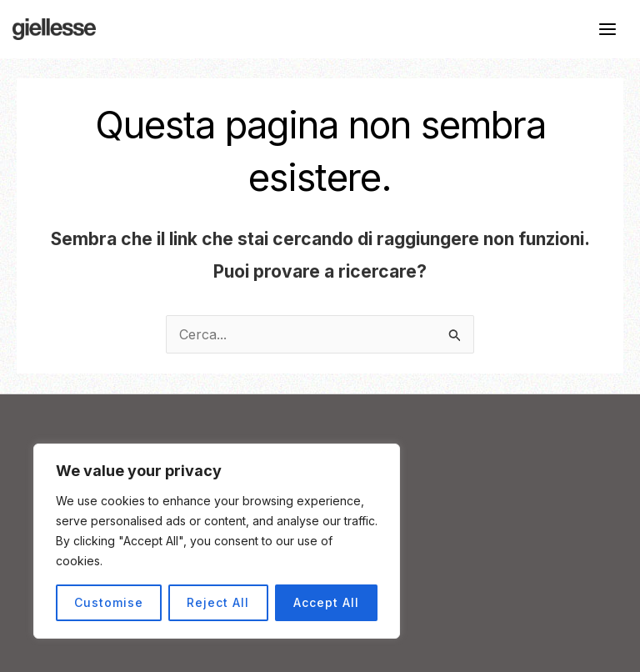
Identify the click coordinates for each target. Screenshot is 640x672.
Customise (109, 602)
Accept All (326, 602)
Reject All (218, 602)
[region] (217, 541)
